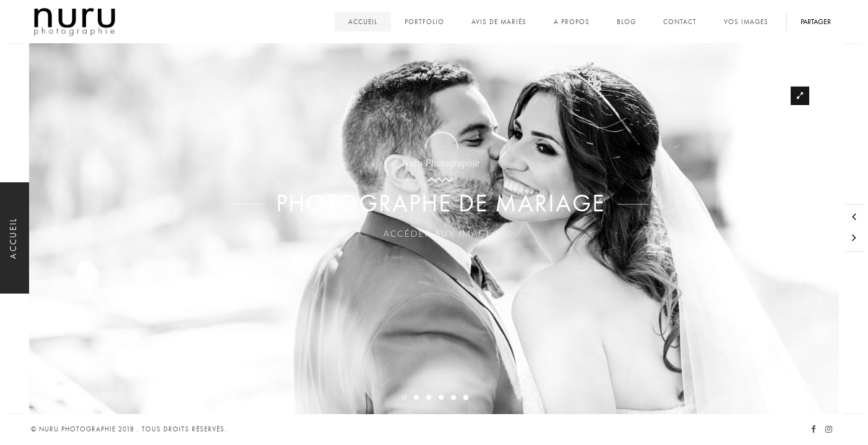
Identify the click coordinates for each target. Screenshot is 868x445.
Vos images (746, 22)
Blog (626, 22)
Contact (680, 22)
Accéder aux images (434, 264)
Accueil (363, 22)
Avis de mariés (499, 22)
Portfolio (424, 22)
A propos (572, 22)
